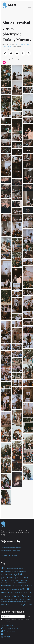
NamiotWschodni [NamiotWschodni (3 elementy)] (6, 583)
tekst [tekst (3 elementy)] (21, 602)
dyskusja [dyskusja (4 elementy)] (24, 571)
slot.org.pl (6, 637)
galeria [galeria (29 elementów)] (19, 574)
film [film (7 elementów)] (9, 575)
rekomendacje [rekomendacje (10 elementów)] (8, 586)
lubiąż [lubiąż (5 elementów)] (18, 580)
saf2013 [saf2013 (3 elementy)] (17, 586)
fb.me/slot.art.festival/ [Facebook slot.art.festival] (10, 628)
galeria (21, 44)
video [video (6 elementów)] (28, 602)
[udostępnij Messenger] (11, 53)
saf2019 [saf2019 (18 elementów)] (29, 586)
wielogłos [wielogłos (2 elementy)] (11, 605)
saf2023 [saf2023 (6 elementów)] (4, 589)
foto (17, 44)
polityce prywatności (12, 621)
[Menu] (30, 7)
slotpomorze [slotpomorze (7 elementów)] (16, 599)
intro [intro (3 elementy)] (9, 580)
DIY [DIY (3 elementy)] (25, 568)
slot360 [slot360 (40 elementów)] (24, 589)
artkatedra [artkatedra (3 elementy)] (10, 568)
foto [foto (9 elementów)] (13, 574)
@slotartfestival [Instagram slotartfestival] (8, 625)
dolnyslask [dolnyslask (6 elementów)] (5, 571)
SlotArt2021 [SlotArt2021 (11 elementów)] (6, 593)
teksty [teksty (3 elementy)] (24, 602)
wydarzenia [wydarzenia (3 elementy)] (17, 605)
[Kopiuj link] (29, 53)
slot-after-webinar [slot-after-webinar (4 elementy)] (13, 589)
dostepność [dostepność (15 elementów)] (15, 571)
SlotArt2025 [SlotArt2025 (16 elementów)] (7, 596)
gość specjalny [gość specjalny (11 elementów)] (21, 577)
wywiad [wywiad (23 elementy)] (25, 604)
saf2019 (27, 44)
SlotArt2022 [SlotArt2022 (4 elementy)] (15, 593)
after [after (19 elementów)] (4, 568)
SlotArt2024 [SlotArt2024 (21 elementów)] (25, 593)
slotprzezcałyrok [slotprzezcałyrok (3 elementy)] (26, 600)
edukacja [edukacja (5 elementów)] (4, 575)
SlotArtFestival (7, 46)
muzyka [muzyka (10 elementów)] (23, 580)
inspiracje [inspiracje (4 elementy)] (4, 580)
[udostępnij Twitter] (17, 53)
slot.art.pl (6, 634)
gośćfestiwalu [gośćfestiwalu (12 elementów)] (8, 577)
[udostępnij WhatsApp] (23, 53)
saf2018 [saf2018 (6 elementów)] (22, 586)
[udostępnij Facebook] (5, 53)
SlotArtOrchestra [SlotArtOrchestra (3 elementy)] (6, 600)
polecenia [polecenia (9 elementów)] (22, 583)
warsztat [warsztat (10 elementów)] (5, 605)
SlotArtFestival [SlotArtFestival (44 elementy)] (22, 596)
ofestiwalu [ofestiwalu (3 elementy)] (15, 583)
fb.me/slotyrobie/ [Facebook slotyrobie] (8, 631)
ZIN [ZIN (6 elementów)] (31, 605)
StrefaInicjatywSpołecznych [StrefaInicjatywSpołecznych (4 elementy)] (10, 602)
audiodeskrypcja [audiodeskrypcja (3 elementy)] (18, 568)
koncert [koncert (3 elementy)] (13, 580)
